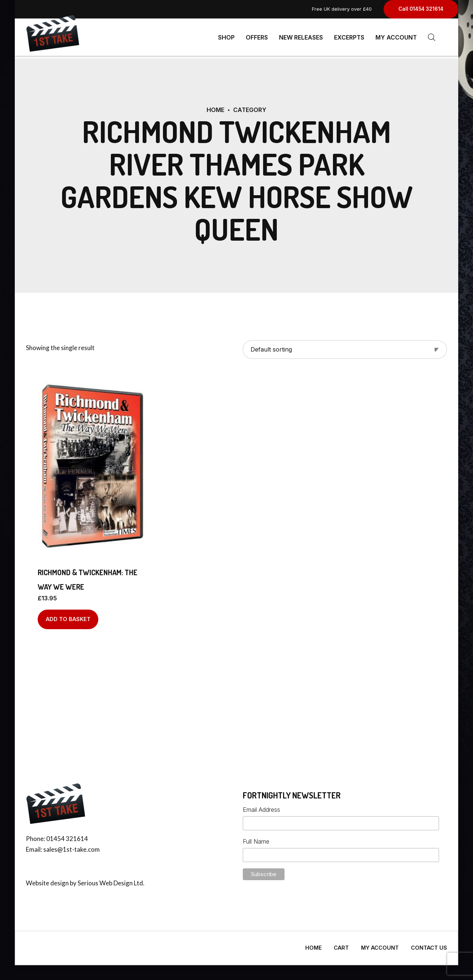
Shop (226, 37)
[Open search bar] (432, 37)
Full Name (256, 838)
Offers (257, 37)
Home (215, 107)
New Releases (301, 37)
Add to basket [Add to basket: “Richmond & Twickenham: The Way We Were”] (68, 616)
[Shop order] (345, 347)
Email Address (261, 807)
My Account (396, 37)
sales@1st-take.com (72, 846)
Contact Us (429, 945)
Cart (341, 945)
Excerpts (349, 37)
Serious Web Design (105, 880)
